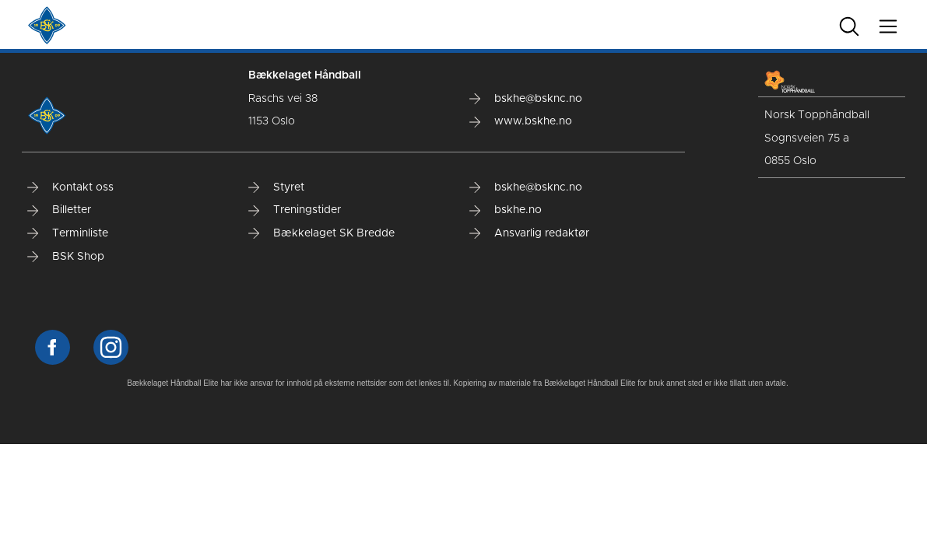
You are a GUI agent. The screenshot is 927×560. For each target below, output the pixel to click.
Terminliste (68, 233)
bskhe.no (506, 210)
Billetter (59, 210)
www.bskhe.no (521, 121)
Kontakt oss (70, 187)
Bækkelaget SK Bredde (321, 233)
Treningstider (295, 210)
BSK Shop (66, 257)
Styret (276, 187)
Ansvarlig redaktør (529, 233)
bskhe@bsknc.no (526, 99)
